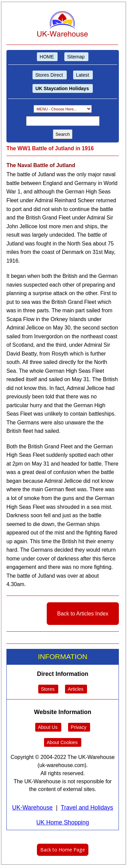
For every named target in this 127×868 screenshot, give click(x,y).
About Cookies (62, 742)
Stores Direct (49, 75)
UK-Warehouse (33, 808)
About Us (48, 727)
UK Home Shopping (63, 822)
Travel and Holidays (87, 808)
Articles (76, 689)
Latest (82, 75)
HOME (47, 57)
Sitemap (76, 57)
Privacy (79, 727)
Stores (48, 689)
